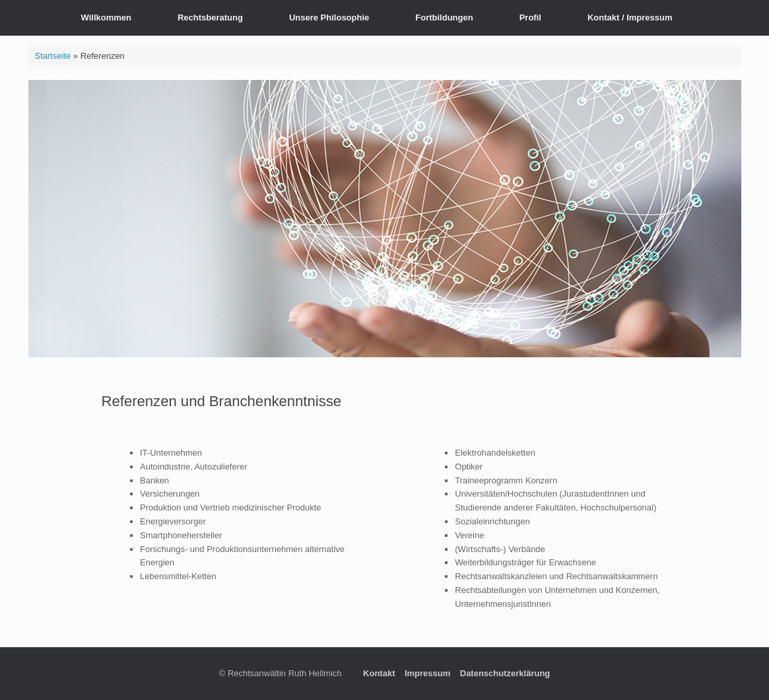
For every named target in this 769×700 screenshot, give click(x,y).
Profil (530, 17)
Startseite (52, 56)
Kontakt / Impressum (630, 17)
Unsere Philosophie (329, 17)
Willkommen (106, 17)
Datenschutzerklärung (505, 673)
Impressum (427, 673)
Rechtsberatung (210, 17)
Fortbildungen (444, 17)
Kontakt (379, 673)
